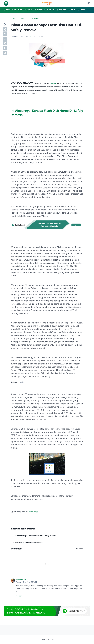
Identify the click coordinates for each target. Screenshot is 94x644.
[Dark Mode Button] (89, 3)
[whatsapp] (5, 39)
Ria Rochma (21, 579)
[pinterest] (5, 48)
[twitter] (5, 34)
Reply (20, 596)
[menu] (6, 3)
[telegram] (5, 43)
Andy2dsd (33, 512)
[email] (5, 53)
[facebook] (5, 29)
